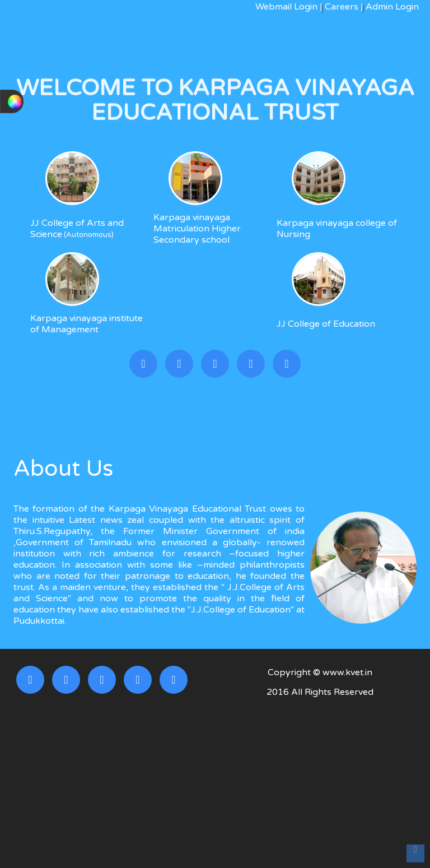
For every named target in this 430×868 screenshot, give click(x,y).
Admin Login (391, 7)
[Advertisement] (320, 784)
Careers (342, 7)
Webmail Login (286, 7)
